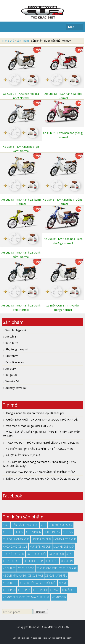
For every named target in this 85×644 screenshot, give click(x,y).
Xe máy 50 (12, 381)
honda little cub (65, 539)
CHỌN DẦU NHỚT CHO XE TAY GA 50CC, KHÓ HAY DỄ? (42, 419)
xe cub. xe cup (33, 561)
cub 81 (7, 532)
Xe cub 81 (12, 336)
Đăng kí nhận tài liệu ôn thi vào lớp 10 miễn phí (35, 413)
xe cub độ (27, 583)
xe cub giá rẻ (68, 568)
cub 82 (19, 532)
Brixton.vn (12, 356)
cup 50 (7, 539)
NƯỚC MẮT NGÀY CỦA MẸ (23, 455)
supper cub (56, 554)
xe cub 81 (67, 561)
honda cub (22, 539)
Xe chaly (11, 369)
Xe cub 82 (12, 343)
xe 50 (70, 554)
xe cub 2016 (26, 568)
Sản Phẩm (23, 41)
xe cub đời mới (46, 583)
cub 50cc (66, 525)
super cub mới (36, 554)
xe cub (17, 561)
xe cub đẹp (10, 583)
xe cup (63, 583)
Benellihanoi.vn (15, 362)
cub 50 (53, 525)
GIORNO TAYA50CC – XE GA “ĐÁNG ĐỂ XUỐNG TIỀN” (41, 472)
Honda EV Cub (41, 539)
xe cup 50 (9, 590)
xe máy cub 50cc (14, 597)
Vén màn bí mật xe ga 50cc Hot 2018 (30, 426)
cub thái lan (52, 532)
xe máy (55, 590)
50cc (6, 525)
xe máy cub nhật (38, 597)
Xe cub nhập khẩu (16, 330)
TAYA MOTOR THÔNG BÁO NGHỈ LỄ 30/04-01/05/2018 (42, 442)
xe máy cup (59, 597)
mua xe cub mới (64, 547)
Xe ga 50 (11, 375)
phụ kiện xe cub (13, 554)
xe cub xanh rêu (56, 576)
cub (44, 525)
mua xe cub (36, 638)
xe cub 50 (52, 561)
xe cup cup (40, 590)
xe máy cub (69, 590)
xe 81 (6, 561)
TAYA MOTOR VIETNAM (55, 627)
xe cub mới (36, 576)
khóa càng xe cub (15, 547)
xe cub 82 (9, 568)
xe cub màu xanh (14, 576)
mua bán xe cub (40, 547)
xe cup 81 (24, 590)
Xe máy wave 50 (16, 388)
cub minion (34, 532)
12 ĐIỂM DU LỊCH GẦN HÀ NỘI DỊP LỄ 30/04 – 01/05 (40, 449)
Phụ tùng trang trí (17, 349)
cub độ (68, 532)
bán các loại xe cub (25, 525)
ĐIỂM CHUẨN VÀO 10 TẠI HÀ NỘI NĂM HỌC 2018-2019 (42, 478)
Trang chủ (8, 41)
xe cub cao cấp (47, 568)
